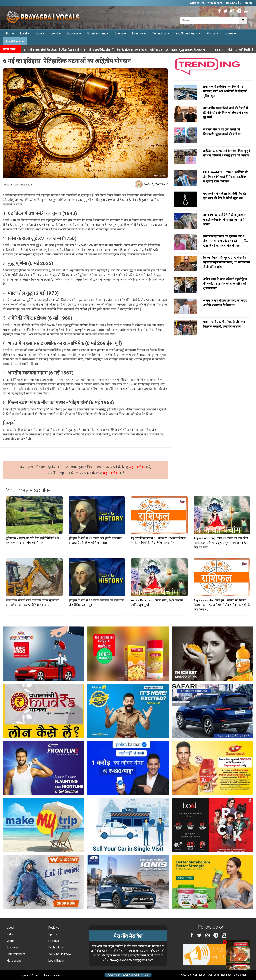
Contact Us (199, 975)
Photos (212, 33)
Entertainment (98, 33)
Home (10, 33)
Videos (230, 33)
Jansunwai (231, 3)
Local (25, 33)
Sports (120, 33)
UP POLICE (246, 3)
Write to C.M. (215, 3)
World (56, 33)
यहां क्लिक (137, 467)
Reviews (53, 928)
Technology (161, 33)
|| (157, 50)
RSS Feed (226, 975)
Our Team (213, 975)
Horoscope (14, 961)
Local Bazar (15, 41)
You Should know (59, 954)
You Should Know (188, 33)
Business (74, 33)
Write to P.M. (197, 3)
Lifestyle (139, 33)
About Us (186, 975)
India (40, 33)
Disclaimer (240, 975)
